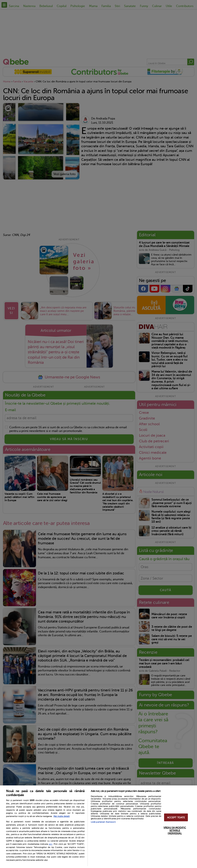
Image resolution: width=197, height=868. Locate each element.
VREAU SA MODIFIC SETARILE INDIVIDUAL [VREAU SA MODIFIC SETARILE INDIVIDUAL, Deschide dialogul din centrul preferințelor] (175, 830)
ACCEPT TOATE (176, 817)
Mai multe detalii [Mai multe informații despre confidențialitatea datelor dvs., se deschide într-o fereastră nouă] (62, 816)
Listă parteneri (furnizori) (103, 822)
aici (51, 844)
